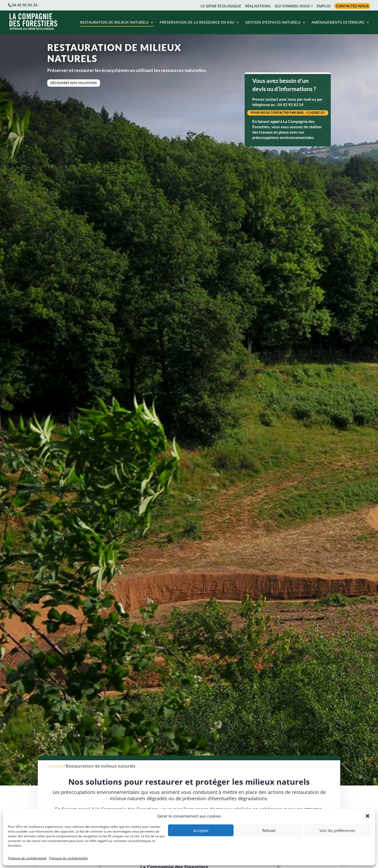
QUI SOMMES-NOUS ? (294, 6)
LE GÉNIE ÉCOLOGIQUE (221, 6)
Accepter (201, 830)
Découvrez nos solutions (74, 83)
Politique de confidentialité (27, 858)
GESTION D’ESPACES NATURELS (273, 23)
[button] (367, 816)
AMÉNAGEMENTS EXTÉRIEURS (338, 23)
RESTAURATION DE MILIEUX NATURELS (114, 23)
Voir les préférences (337, 830)
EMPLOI (324, 6)
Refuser (269, 830)
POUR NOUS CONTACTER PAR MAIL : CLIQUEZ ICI (288, 113)
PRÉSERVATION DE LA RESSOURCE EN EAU (197, 23)
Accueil (55, 771)
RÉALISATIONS (258, 6)
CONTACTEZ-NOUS (352, 6)
